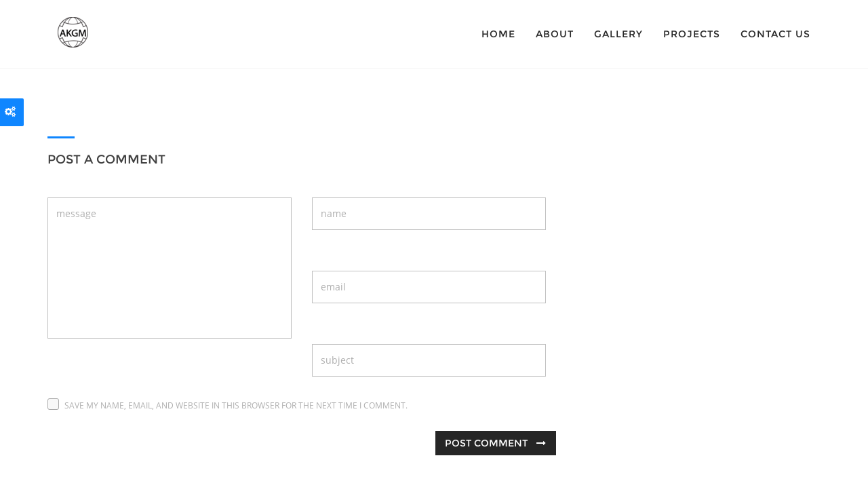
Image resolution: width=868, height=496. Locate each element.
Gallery (618, 34)
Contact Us (775, 34)
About (555, 34)
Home (498, 34)
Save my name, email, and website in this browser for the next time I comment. (236, 405)
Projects (692, 34)
